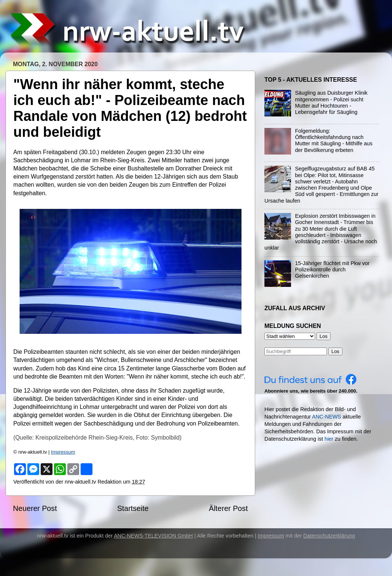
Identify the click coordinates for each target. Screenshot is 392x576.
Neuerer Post (35, 508)
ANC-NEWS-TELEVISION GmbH (153, 536)
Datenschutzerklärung (329, 536)
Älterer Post (228, 508)
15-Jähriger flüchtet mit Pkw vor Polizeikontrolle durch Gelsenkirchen (332, 270)
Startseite (133, 508)
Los (335, 351)
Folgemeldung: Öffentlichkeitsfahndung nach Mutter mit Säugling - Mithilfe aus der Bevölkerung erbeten (334, 140)
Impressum (63, 452)
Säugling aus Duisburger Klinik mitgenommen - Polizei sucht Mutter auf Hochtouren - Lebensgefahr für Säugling (331, 102)
